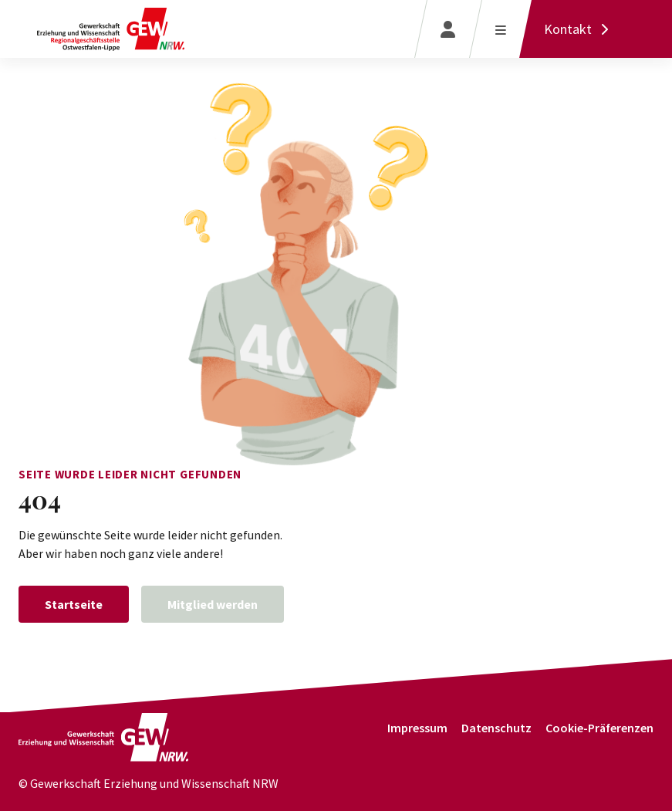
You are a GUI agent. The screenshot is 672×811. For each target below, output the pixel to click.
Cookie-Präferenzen (599, 728)
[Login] (448, 29)
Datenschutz (496, 728)
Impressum (417, 728)
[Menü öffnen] (500, 29)
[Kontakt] (580, 29)
